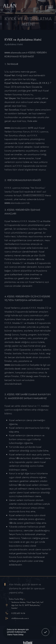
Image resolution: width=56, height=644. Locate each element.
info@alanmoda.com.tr (20, 618)
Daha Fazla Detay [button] (15, 634)
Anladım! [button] (46, 630)
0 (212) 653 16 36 (18, 613)
